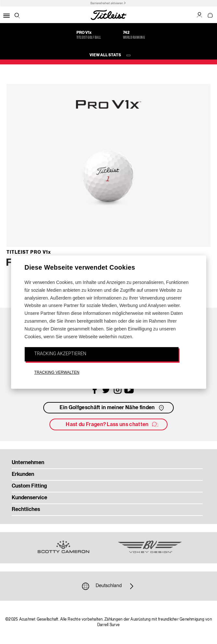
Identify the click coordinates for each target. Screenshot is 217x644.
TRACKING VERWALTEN (57, 372)
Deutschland (109, 586)
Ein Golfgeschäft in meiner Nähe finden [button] (112, 408)
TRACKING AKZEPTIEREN (60, 354)
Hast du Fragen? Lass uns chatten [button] (112, 424)
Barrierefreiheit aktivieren (107, 3)
